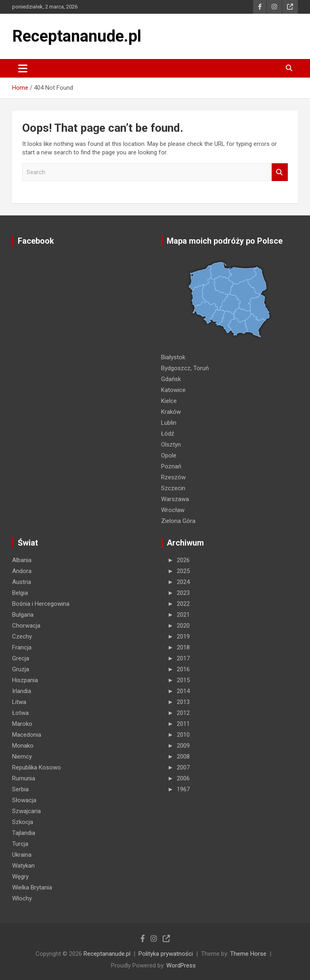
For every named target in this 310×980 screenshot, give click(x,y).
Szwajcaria (26, 811)
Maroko (22, 724)
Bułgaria (23, 615)
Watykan (23, 866)
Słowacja (24, 800)
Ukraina (22, 855)
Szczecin (173, 488)
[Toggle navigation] (23, 68)
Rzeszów (173, 477)
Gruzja (21, 669)
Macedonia (27, 735)
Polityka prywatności (166, 954)
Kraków (171, 412)
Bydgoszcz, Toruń (185, 368)
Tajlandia (24, 833)
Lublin (169, 423)
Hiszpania (25, 680)
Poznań (171, 466)
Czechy (22, 636)
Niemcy (22, 757)
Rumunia (24, 778)
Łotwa (20, 713)
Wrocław (173, 510)
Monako (23, 746)
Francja (22, 647)
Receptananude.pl (77, 36)
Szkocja (23, 822)
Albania (22, 560)
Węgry (20, 877)
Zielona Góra (178, 521)
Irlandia (22, 691)
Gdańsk (171, 379)
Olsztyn (171, 445)
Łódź (168, 434)
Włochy (22, 898)
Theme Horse (248, 954)
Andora (22, 571)
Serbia (20, 789)
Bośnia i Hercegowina (41, 604)
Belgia (20, 593)
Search (280, 172)
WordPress (181, 965)
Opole (169, 455)
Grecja (21, 658)
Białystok (173, 357)
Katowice (173, 390)
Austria (22, 582)
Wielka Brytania (32, 887)
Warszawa (175, 499)
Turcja (20, 844)
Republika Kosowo (37, 767)
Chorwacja (26, 626)
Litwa (19, 702)
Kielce (169, 401)
